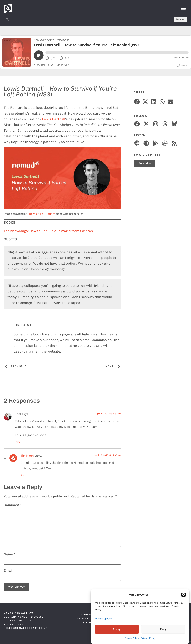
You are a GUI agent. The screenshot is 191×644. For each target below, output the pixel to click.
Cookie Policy (132, 638)
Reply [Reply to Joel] (18, 442)
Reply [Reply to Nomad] (23, 475)
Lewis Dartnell (54, 119)
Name (10, 554)
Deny (163, 630)
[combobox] (89, 20)
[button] (184, 595)
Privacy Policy (148, 638)
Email (9, 570)
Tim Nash (27, 456)
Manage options (103, 619)
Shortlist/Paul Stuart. (42, 214)
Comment (13, 505)
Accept (117, 630)
